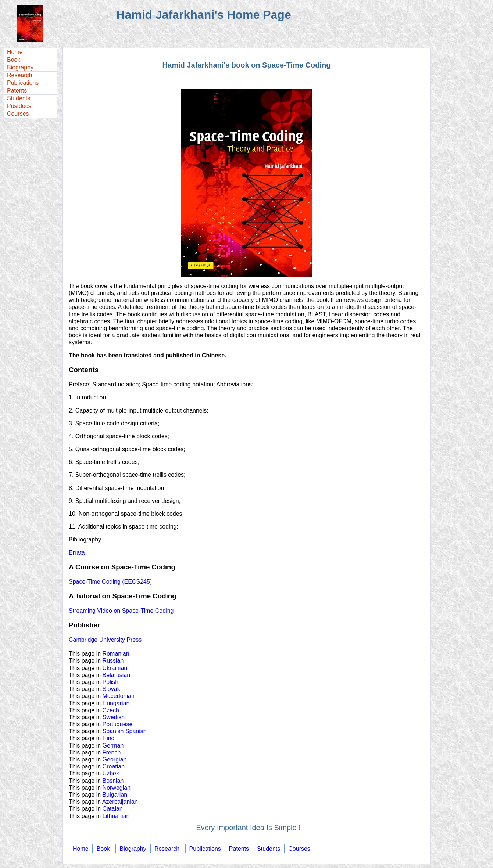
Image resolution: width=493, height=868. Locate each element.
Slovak (111, 689)
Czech (111, 710)
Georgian (115, 759)
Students (19, 98)
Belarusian (117, 675)
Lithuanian (116, 816)
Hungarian (116, 703)
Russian (113, 661)
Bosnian (113, 781)
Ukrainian (115, 668)
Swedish (114, 717)
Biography (20, 67)
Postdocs (19, 106)
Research (19, 75)
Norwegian (117, 788)
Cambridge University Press (105, 640)
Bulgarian (115, 795)
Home (15, 52)
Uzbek (111, 773)
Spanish (113, 731)
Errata (77, 553)
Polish (111, 682)
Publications (23, 83)
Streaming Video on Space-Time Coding (121, 611)
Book (14, 60)
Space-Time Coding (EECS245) (110, 582)
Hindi (109, 738)
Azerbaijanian (120, 802)
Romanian (116, 654)
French (112, 752)
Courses (18, 114)
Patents (17, 91)
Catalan (113, 809)
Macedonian (119, 696)
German (113, 745)
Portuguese (118, 724)
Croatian (114, 766)
